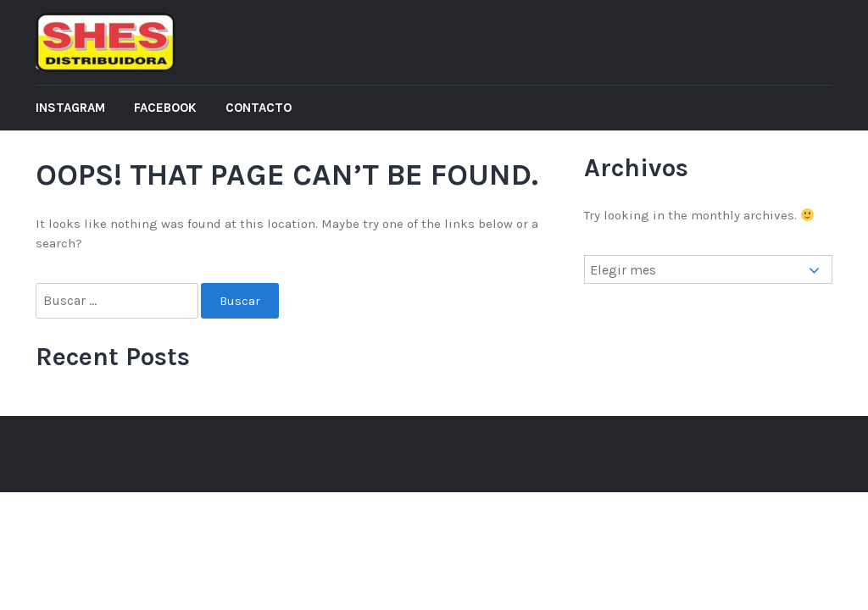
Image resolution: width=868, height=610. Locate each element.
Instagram (70, 108)
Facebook (165, 108)
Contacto (259, 108)
